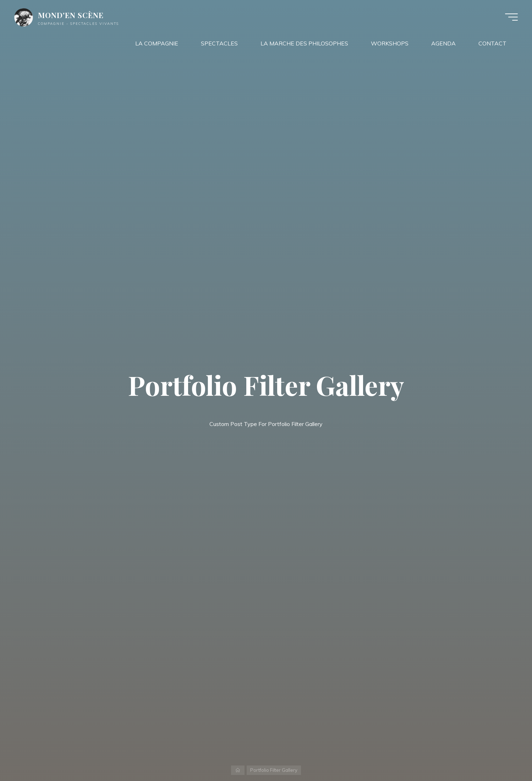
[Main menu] (511, 17)
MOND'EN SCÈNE (71, 15)
